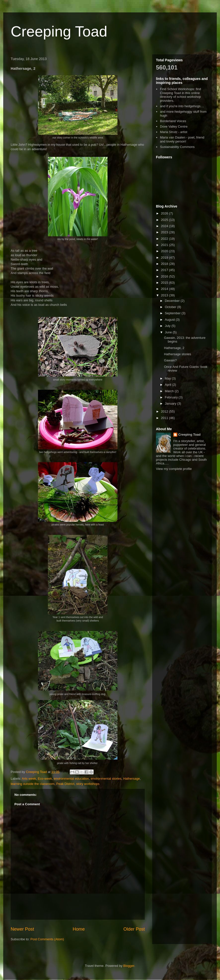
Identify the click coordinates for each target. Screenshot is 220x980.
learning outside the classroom (33, 784)
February (172, 397)
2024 (165, 226)
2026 (165, 213)
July (168, 326)
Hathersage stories (177, 354)
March (170, 391)
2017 (165, 270)
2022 (165, 239)
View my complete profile (174, 469)
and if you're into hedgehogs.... (182, 106)
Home (79, 929)
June (169, 332)
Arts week (29, 779)
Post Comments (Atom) (47, 939)
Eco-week (45, 779)
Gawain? (170, 360)
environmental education (71, 779)
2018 (165, 264)
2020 (165, 251)
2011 (165, 418)
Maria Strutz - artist (174, 132)
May (168, 378)
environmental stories (106, 779)
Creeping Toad (59, 31)
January (171, 403)
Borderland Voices (173, 121)
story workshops (88, 784)
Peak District (65, 784)
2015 (165, 283)
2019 (165, 258)
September (173, 313)
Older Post (134, 929)
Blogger (129, 966)
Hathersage (131, 779)
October (171, 307)
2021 (165, 245)
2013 (165, 295)
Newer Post (22, 929)
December (173, 301)
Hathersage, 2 (174, 348)
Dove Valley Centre (174, 126)
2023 (165, 232)
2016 (165, 276)
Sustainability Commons (177, 147)
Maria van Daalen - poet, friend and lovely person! (182, 139)
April (169, 385)
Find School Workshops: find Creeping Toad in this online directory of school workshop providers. (180, 95)
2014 (165, 289)
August (170, 320)
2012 (165, 411)
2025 (165, 220)
